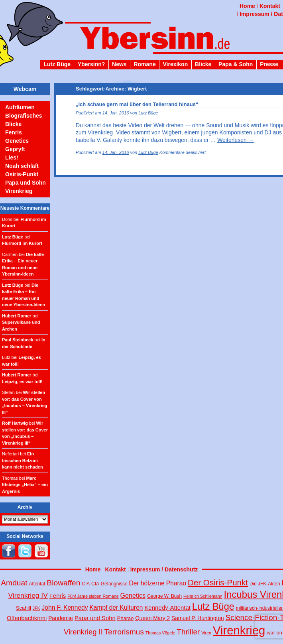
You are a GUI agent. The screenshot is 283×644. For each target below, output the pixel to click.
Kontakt (270, 6)
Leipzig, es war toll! (22, 382)
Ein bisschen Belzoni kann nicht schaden (23, 460)
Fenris (14, 132)
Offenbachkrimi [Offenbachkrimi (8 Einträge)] (27, 618)
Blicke (203, 64)
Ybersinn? (91, 64)
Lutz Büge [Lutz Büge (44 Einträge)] (213, 607)
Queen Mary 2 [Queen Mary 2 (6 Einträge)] (152, 618)
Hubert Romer (17, 316)
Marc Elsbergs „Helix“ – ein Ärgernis (25, 485)
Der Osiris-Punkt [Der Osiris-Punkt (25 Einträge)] (218, 582)
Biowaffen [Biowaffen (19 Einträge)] (63, 583)
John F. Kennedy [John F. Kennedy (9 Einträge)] (65, 608)
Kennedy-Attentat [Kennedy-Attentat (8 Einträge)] (167, 608)
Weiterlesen (236, 140)
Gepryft (15, 149)
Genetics (17, 141)
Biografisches (24, 116)
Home (247, 6)
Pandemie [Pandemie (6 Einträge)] (61, 618)
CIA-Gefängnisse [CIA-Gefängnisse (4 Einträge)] (109, 584)
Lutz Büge (57, 64)
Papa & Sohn (236, 64)
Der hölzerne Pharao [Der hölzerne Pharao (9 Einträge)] (157, 583)
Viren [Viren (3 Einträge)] (206, 633)
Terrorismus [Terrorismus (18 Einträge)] (124, 632)
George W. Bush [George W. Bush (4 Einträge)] (164, 596)
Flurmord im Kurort (22, 243)
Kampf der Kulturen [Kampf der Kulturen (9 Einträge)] (116, 608)
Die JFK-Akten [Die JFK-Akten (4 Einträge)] (265, 584)
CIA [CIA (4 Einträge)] (86, 584)
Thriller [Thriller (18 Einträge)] (188, 632)
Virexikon (175, 64)
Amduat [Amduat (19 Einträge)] (14, 583)
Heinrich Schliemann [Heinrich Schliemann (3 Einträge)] (203, 596)
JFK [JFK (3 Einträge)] (36, 608)
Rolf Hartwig (15, 423)
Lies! (12, 158)
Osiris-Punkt (22, 174)
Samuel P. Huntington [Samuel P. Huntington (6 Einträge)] (198, 618)
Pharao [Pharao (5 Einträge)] (125, 618)
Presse (269, 64)
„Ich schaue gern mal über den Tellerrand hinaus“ (137, 104)
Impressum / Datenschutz (164, 569)
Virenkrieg (19, 191)
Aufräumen (20, 107)
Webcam (25, 89)
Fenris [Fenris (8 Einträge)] (58, 596)
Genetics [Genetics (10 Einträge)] (133, 595)
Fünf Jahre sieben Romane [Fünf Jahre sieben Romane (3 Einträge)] (93, 596)
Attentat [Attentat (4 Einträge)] (37, 584)
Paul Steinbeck (18, 340)
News (119, 64)
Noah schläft (22, 166)
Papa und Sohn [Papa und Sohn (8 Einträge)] (95, 618)
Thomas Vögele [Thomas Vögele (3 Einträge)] (160, 633)
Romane (144, 64)
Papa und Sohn (26, 183)
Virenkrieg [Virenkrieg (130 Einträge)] (239, 630)
